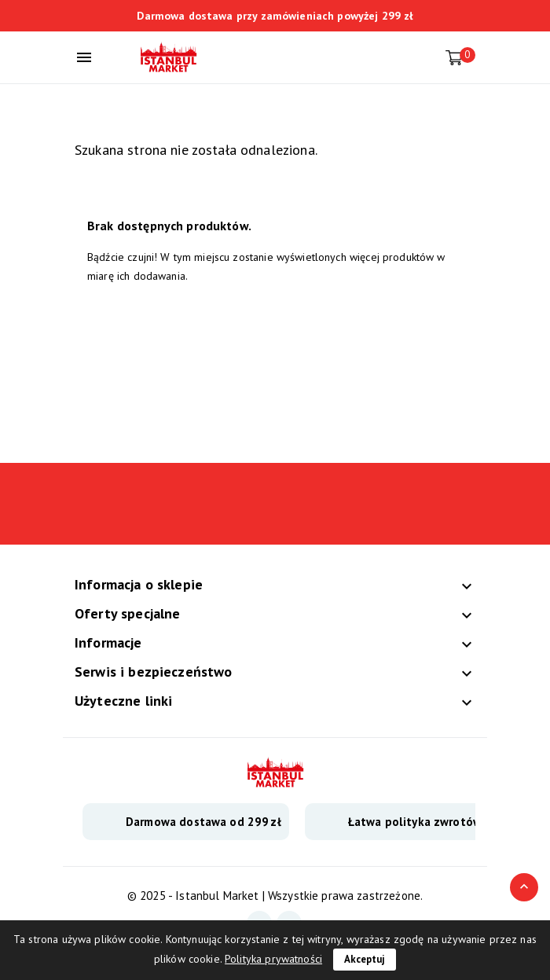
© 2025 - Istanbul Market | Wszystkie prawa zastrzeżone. (275, 896)
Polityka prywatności (273, 959)
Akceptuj (365, 959)
